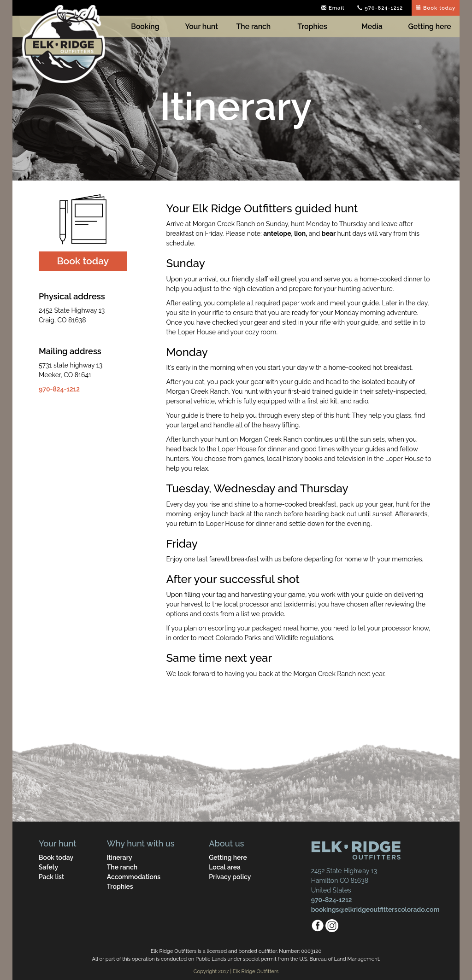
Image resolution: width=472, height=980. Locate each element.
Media (372, 26)
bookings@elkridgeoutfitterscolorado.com (375, 910)
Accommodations (134, 877)
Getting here (430, 26)
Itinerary (120, 857)
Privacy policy (230, 877)
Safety (48, 867)
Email (333, 8)
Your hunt (201, 26)
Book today (436, 8)
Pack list (51, 877)
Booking (145, 26)
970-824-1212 (380, 8)
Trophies (313, 26)
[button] (83, 261)
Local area (225, 867)
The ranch (254, 26)
